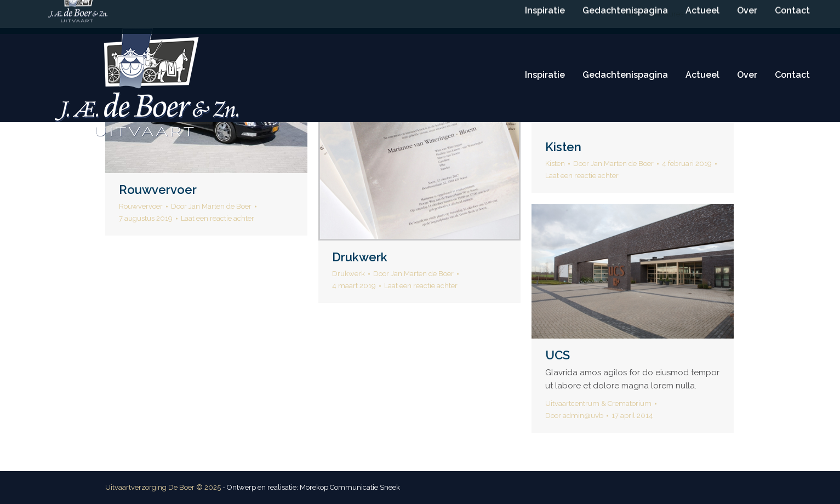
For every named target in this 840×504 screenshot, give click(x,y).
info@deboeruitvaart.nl (498, 14)
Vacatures (667, 14)
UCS (558, 355)
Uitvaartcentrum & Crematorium (598, 403)
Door (211, 206)
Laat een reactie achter (218, 218)
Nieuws (637, 14)
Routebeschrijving (584, 14)
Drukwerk (360, 257)
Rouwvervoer (158, 190)
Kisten (563, 147)
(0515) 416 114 (417, 14)
